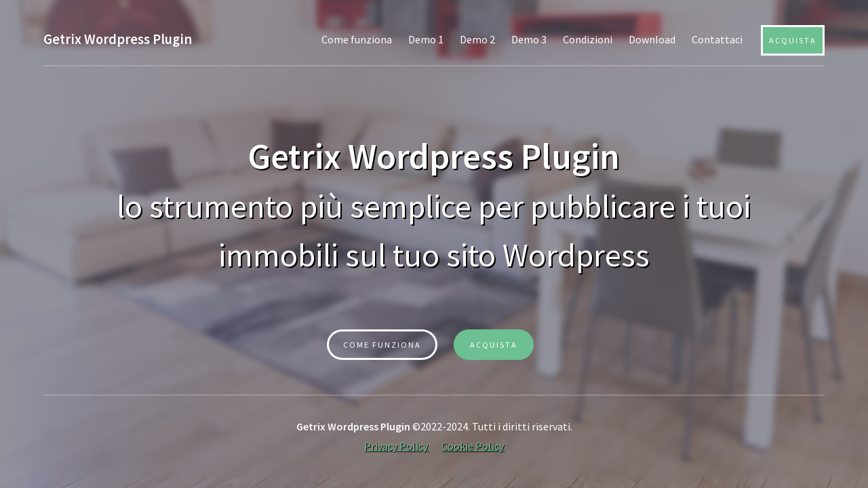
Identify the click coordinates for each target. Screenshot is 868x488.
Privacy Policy (396, 446)
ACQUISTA (494, 345)
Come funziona (357, 39)
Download (652, 39)
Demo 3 (529, 39)
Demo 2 (477, 39)
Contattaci (717, 39)
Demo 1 (426, 39)
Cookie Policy (473, 446)
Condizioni (588, 39)
